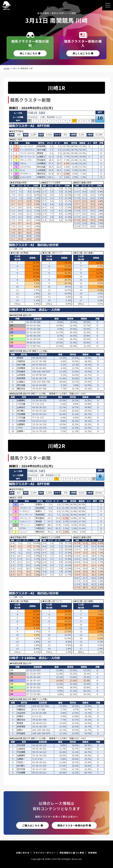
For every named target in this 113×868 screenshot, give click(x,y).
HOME (7, 68)
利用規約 (93, 853)
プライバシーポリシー (44, 853)
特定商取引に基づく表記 (72, 853)
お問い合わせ (23, 853)
